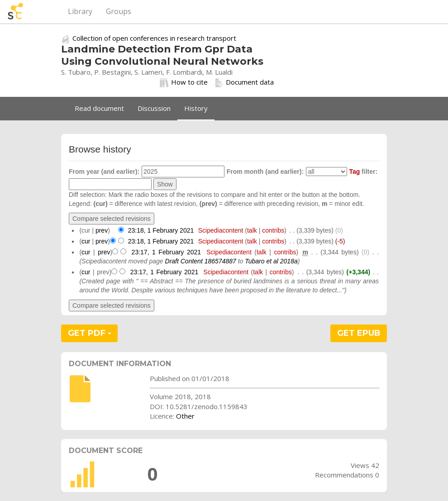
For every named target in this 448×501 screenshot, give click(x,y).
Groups (119, 11)
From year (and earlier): (104, 172)
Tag (354, 172)
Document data (244, 82)
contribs (273, 230)
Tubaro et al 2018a (271, 261)
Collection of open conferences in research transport (154, 38)
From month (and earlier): (265, 172)
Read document (99, 108)
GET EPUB (359, 333)
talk (252, 230)
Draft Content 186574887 (201, 261)
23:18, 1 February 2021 (161, 230)
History (196, 108)
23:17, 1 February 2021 (166, 252)
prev (102, 230)
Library (80, 11)
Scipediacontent (221, 230)
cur (86, 241)
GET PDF (90, 333)
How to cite (184, 82)
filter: (363, 172)
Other (185, 416)
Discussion (154, 108)
